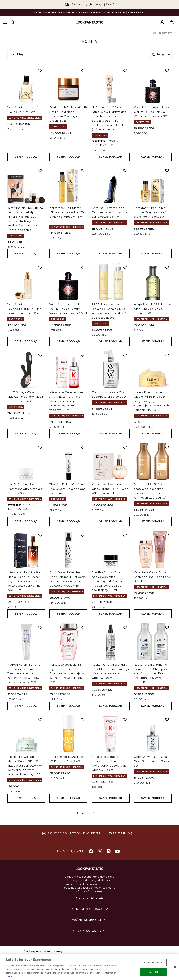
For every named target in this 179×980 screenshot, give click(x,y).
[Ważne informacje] (90, 920)
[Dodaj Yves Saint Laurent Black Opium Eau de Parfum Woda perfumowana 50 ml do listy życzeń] (83, 267)
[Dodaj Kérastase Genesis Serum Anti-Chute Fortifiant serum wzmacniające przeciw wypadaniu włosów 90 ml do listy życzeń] (83, 355)
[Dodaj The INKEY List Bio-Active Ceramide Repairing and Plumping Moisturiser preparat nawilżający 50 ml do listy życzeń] (125, 535)
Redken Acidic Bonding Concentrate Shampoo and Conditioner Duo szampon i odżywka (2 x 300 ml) (151, 673)
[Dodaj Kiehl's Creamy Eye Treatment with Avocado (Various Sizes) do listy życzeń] (40, 447)
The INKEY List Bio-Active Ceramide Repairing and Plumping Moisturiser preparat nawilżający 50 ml (108, 581)
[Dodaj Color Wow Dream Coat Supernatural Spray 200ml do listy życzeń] (125, 355)
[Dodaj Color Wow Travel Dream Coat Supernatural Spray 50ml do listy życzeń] (167, 720)
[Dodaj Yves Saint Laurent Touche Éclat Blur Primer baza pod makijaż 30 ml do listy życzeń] (40, 267)
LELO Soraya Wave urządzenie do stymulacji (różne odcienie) (25, 397)
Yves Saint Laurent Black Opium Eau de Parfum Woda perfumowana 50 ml (68, 309)
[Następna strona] (101, 814)
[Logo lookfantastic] (90, 22)
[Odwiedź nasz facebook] (91, 851)
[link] (162, 22)
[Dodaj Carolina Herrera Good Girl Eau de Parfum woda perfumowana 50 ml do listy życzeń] (125, 170)
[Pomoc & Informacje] (89, 909)
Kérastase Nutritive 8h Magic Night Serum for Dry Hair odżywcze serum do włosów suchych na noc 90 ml (26, 581)
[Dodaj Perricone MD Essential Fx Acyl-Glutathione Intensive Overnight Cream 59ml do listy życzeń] (83, 70)
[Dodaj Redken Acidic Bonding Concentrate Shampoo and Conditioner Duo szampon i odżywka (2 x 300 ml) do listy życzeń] (167, 627)
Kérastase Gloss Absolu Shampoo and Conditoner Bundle (153, 577)
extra (89, 42)
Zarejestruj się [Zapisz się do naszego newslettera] (121, 833)
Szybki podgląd (26, 157)
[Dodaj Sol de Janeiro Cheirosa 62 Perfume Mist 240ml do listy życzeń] (83, 720)
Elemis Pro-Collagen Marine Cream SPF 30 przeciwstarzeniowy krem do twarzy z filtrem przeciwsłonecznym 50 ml (26, 766)
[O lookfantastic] (90, 931)
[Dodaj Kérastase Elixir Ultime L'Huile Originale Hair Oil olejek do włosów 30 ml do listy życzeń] (167, 170)
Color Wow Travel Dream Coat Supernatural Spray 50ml (152, 761)
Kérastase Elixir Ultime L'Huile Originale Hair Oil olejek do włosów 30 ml (152, 212)
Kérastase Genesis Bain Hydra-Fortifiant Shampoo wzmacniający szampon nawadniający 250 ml (67, 673)
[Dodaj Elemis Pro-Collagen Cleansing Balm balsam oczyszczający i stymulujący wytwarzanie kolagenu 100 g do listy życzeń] (167, 355)
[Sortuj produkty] (161, 55)
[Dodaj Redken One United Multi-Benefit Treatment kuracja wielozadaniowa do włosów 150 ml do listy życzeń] (125, 627)
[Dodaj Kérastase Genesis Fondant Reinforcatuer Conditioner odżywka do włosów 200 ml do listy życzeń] (125, 720)
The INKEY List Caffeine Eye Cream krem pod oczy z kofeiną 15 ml (68, 489)
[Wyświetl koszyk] (172, 22)
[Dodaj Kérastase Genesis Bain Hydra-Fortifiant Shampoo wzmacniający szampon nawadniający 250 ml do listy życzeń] (83, 627)
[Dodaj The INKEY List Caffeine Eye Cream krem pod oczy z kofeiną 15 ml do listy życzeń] (83, 447)
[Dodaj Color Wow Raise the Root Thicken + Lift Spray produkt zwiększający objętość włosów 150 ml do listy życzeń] (83, 535)
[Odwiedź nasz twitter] (100, 851)
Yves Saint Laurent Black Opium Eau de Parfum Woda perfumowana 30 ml (153, 112)
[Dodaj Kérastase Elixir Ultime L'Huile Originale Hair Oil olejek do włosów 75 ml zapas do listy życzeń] (83, 170)
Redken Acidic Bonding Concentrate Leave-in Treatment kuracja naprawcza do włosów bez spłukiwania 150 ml (24, 673)
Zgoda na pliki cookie (89, 898)
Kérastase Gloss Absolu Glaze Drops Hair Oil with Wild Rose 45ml (110, 489)
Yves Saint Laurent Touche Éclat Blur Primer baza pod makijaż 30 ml (25, 309)
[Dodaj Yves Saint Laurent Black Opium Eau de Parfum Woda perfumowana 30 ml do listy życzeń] (167, 70)
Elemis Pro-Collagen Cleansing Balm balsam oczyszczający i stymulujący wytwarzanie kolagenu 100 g (152, 401)
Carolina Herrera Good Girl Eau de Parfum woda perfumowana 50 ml (109, 212)
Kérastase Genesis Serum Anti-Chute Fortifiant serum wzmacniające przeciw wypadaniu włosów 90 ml (68, 401)
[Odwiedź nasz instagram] (109, 851)
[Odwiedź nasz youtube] (117, 851)
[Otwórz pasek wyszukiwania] (12, 22)
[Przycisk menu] (5, 22)
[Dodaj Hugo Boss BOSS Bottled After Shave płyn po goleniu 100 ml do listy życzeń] (167, 267)
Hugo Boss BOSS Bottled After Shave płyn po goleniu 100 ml (153, 309)
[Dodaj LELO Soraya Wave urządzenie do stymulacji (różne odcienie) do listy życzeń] (40, 355)
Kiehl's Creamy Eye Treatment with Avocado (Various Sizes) (25, 489)
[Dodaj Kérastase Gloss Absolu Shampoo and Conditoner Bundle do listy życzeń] (167, 535)
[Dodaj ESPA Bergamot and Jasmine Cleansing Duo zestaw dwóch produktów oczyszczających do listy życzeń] (125, 267)
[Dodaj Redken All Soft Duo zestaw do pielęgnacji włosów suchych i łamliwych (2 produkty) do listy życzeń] (167, 447)
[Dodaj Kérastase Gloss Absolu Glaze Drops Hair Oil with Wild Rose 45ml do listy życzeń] (125, 447)
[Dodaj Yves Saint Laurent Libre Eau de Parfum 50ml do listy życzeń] (40, 70)
